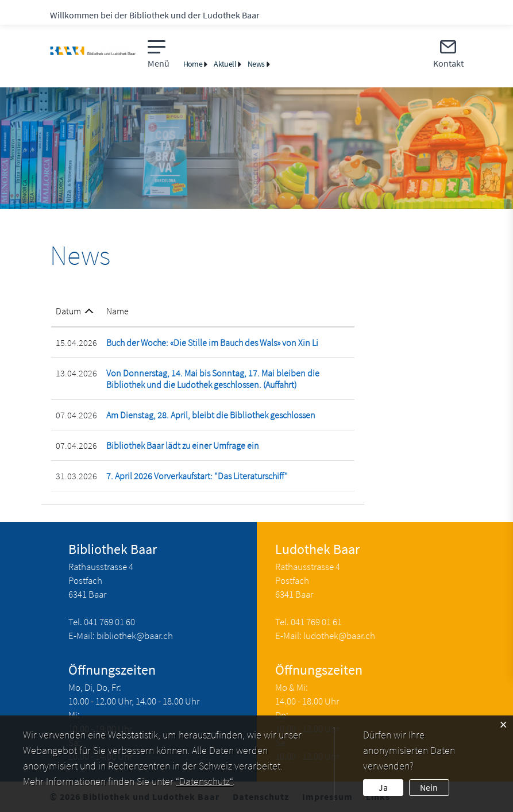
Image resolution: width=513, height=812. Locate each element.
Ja (383, 787)
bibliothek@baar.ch (135, 636)
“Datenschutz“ (204, 781)
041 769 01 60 (109, 622)
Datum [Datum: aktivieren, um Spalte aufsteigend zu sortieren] (68, 311)
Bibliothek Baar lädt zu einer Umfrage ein (183, 445)
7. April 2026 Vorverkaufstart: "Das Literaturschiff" (197, 476)
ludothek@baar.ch (339, 636)
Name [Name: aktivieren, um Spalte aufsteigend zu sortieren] (117, 311)
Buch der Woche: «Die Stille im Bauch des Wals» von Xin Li (212, 342)
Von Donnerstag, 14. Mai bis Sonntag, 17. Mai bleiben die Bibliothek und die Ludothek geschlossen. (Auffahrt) (213, 379)
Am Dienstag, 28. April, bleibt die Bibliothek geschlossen (211, 415)
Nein (429, 787)
